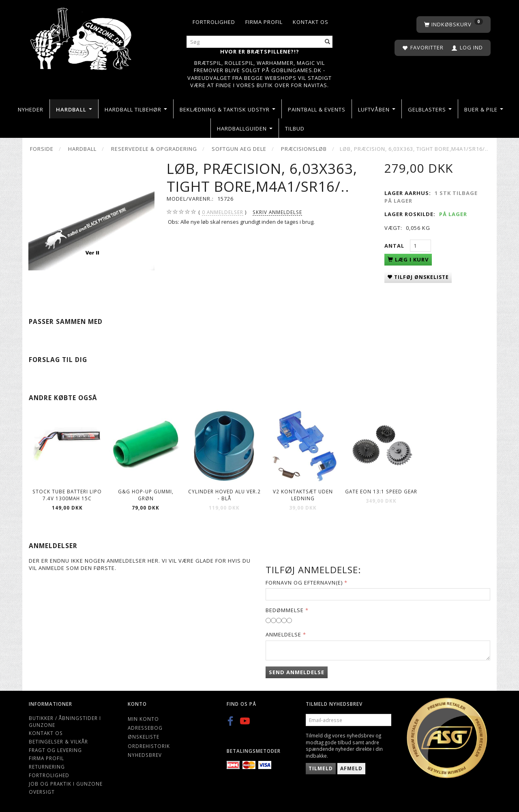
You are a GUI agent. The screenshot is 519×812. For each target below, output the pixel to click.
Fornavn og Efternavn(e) (304, 583)
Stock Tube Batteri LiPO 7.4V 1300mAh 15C (67, 495)
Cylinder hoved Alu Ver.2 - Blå (224, 495)
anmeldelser (223, 212)
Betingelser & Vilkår (58, 741)
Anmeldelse (283, 634)
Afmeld (351, 768)
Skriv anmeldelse (277, 212)
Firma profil (264, 22)
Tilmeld (321, 768)
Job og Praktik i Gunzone (66, 784)
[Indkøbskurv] (454, 25)
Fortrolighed (214, 22)
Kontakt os (311, 22)
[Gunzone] (82, 37)
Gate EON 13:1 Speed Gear (381, 491)
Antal (395, 246)
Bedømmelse (285, 610)
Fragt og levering (55, 750)
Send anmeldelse (297, 672)
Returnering (47, 767)
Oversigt (42, 792)
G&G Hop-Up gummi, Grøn (146, 495)
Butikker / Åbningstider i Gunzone (65, 721)
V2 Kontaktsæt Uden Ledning (303, 495)
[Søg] (328, 42)
